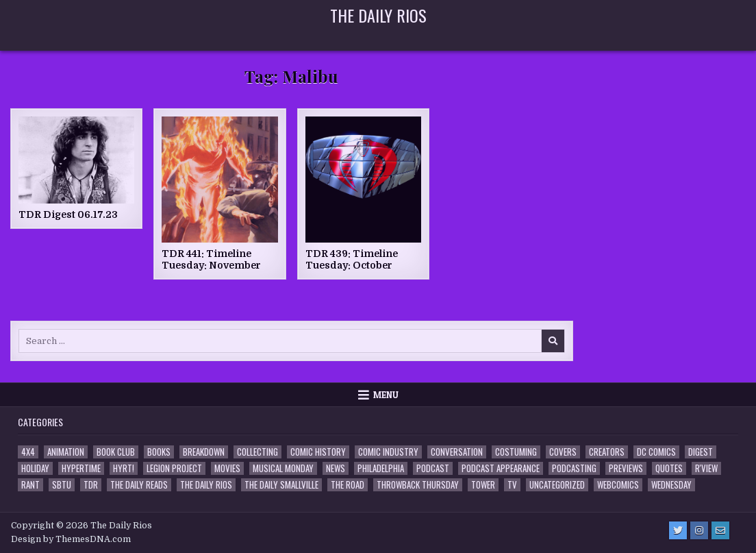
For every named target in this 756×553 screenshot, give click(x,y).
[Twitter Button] (678, 530)
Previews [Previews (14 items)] (626, 468)
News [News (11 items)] (336, 468)
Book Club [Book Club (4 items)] (116, 452)
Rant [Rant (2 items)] (30, 485)
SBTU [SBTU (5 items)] (62, 485)
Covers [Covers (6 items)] (563, 452)
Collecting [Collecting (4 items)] (257, 452)
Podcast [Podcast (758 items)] (433, 468)
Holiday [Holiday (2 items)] (35, 468)
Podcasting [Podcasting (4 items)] (574, 468)
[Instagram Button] (699, 530)
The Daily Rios (378, 15)
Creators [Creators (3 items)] (607, 452)
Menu (386, 395)
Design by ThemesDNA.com (71, 539)
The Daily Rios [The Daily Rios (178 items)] (206, 485)
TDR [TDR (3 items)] (91, 485)
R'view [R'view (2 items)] (706, 468)
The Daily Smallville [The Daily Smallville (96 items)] (281, 485)
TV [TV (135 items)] (512, 485)
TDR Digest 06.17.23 (68, 214)
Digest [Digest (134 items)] (701, 452)
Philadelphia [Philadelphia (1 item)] (381, 468)
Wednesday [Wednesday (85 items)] (671, 485)
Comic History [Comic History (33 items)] (318, 452)
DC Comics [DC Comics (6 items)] (656, 452)
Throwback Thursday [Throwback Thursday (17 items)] (418, 485)
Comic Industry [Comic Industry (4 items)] (388, 452)
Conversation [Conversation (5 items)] (457, 452)
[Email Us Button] (720, 530)
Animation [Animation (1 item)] (66, 452)
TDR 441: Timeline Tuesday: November (211, 259)
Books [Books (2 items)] (159, 452)
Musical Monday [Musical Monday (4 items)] (283, 468)
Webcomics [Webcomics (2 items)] (618, 485)
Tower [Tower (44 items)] (483, 485)
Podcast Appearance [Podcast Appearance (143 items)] (501, 468)
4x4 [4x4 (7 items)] (28, 452)
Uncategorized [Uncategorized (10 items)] (557, 485)
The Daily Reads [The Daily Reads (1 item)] (139, 485)
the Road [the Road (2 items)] (348, 485)
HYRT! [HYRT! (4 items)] (124, 468)
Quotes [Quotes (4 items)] (669, 468)
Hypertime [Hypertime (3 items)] (81, 468)
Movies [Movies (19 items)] (227, 468)
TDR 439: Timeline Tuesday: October (352, 259)
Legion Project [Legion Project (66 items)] (174, 468)
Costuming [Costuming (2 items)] (516, 452)
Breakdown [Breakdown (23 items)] (204, 452)
